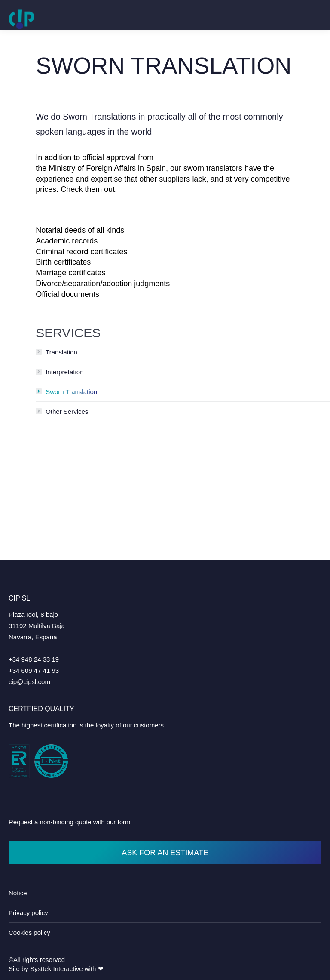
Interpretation (64, 372)
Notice (18, 893)
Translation (61, 352)
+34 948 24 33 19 (34, 659)
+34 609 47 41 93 (34, 670)
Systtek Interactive (57, 969)
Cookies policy (29, 932)
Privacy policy (28, 913)
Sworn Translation (71, 392)
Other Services (67, 411)
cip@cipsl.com (29, 682)
